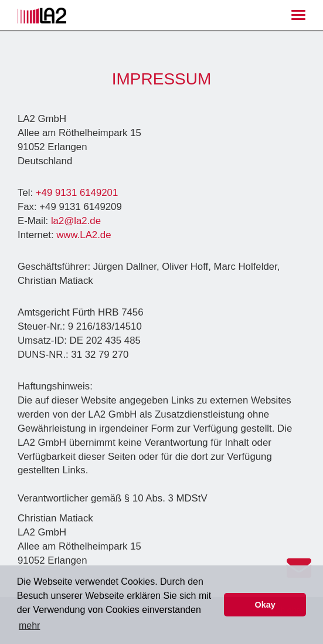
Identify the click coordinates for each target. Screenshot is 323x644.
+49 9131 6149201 (77, 193)
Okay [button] (265, 605)
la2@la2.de (76, 221)
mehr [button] (29, 626)
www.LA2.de (84, 235)
